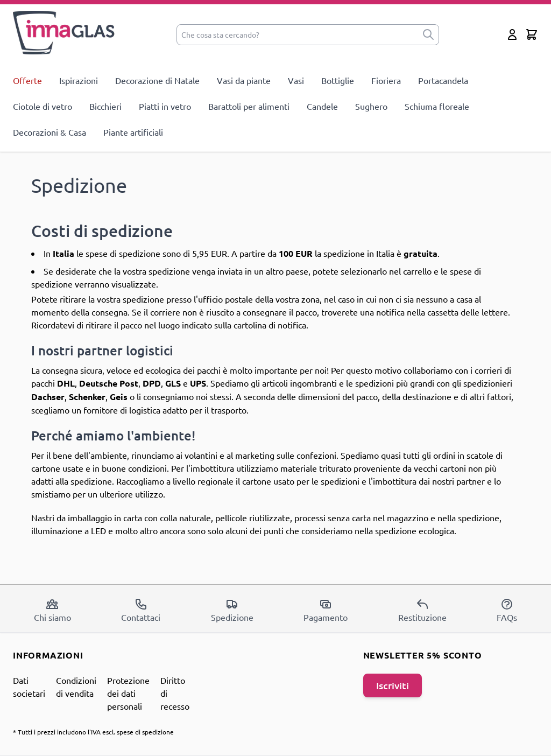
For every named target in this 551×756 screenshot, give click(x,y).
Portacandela (443, 80)
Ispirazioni (79, 80)
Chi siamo (52, 610)
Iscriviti (393, 685)
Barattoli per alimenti (249, 106)
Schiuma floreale (437, 106)
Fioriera (386, 80)
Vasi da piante (244, 80)
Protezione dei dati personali (128, 693)
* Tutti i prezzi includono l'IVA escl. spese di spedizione (93, 732)
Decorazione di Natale (157, 80)
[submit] (428, 35)
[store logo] (64, 33)
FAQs (507, 610)
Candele (322, 106)
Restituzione (422, 610)
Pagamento (326, 610)
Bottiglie (338, 80)
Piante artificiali (133, 132)
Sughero (371, 106)
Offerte (27, 80)
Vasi (296, 80)
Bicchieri (105, 106)
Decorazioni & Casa (50, 132)
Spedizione (232, 610)
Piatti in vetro (165, 106)
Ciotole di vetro (43, 106)
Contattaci (141, 610)
